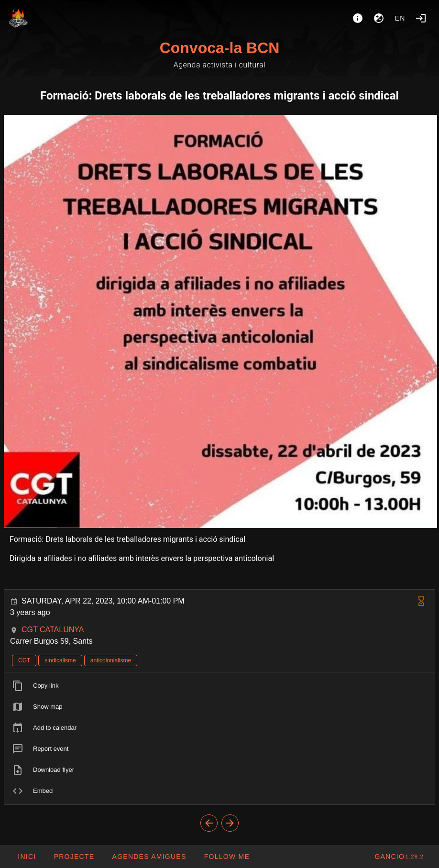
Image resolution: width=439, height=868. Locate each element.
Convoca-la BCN (220, 48)
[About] (358, 18)
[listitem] (219, 686)
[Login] (421, 18)
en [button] (400, 18)
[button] (149, 857)
